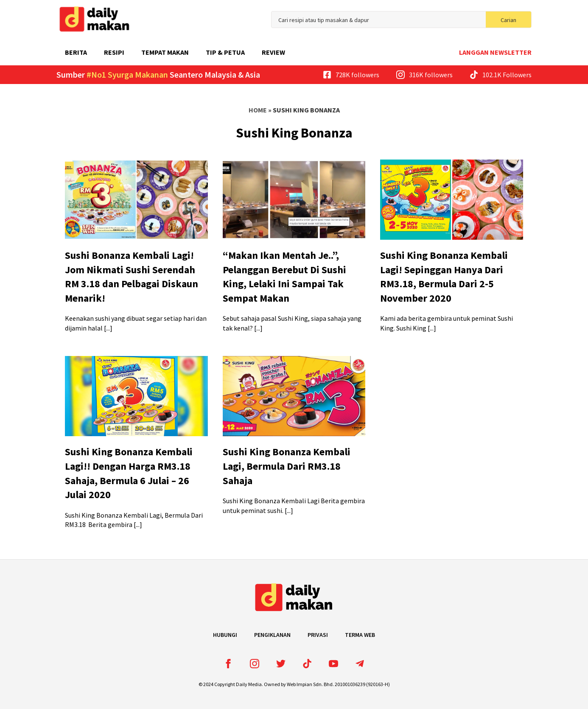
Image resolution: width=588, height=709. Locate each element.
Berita (76, 52)
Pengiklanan (272, 635)
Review (273, 52)
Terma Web (360, 635)
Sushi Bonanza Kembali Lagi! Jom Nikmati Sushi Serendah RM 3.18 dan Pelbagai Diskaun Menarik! (132, 277)
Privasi (318, 635)
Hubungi (225, 635)
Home (258, 110)
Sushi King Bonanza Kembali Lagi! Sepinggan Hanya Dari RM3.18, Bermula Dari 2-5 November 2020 (444, 277)
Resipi (114, 52)
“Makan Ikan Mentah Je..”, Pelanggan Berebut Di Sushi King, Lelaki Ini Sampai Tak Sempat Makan (284, 277)
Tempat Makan (165, 52)
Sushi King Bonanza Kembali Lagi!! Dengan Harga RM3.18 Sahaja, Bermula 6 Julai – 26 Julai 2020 (129, 473)
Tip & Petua (225, 52)
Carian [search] (508, 20)
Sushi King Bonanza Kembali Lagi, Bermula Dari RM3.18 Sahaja (287, 466)
